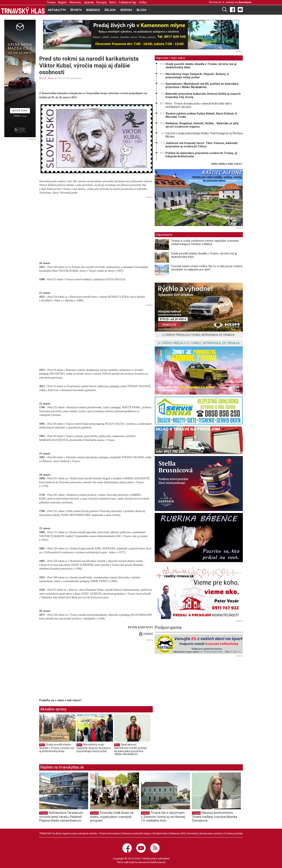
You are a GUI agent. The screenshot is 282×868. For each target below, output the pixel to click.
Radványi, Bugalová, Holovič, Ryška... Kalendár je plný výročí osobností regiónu (202, 125)
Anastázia (245, 2)
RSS (183, 833)
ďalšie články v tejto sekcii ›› (227, 164)
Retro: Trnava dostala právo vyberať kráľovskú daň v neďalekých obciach (199, 105)
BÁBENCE (93, 10)
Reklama (174, 833)
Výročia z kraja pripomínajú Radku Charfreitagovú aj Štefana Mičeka (204, 135)
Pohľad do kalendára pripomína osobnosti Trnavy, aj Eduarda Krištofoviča (201, 155)
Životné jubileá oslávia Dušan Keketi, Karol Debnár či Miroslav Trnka (201, 115)
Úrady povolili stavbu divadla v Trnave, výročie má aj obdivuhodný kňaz (56, 748)
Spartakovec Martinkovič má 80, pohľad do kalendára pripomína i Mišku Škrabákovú (130, 749)
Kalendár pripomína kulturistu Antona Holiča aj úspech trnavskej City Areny (203, 95)
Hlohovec (75, 2)
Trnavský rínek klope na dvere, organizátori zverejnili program (112, 817)
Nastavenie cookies (211, 833)
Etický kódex (160, 833)
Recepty (102, 2)
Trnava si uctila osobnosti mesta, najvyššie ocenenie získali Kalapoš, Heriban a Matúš (205, 242)
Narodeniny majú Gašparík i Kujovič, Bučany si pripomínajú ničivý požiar (94, 748)
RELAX (43, 78)
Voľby (143, 2)
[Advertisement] (96, 227)
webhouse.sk (158, 862)
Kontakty (193, 833)
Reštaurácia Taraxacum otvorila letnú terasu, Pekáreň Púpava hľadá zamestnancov (61, 817)
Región (62, 2)
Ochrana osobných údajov (136, 833)
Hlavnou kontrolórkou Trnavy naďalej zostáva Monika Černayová (215, 817)
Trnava (51, 2)
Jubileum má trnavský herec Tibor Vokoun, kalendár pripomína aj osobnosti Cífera (202, 145)
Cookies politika (233, 833)
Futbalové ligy (128, 2)
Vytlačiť (146, 634)
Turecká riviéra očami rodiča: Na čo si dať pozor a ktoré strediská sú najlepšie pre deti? (207, 268)
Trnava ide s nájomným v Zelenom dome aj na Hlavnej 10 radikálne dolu (163, 817)
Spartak (89, 2)
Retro (113, 2)
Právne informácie (109, 833)
